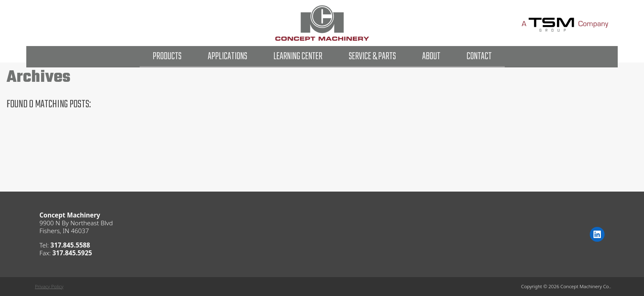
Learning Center (298, 57)
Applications (228, 57)
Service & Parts (372, 57)
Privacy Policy (49, 286)
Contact (479, 57)
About (431, 57)
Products (167, 57)
